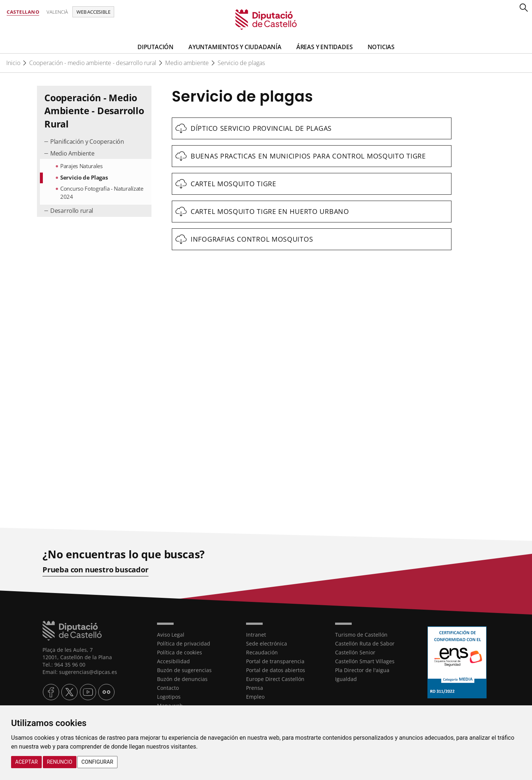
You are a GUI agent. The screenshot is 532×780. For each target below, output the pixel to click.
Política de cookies (180, 652)
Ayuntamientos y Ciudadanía (235, 47)
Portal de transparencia (275, 661)
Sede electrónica (267, 643)
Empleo (255, 697)
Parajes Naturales (81, 166)
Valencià (57, 12)
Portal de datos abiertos (276, 670)
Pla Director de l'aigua (362, 670)
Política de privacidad (184, 643)
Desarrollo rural (72, 211)
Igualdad (346, 679)
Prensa (255, 688)
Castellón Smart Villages (365, 661)
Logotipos (169, 697)
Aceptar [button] (26, 762)
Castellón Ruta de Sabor (365, 643)
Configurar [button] (97, 762)
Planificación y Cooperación (87, 142)
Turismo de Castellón (361, 635)
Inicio (13, 63)
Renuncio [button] (60, 762)
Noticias (381, 47)
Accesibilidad (173, 661)
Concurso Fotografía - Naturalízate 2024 (102, 192)
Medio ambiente (187, 63)
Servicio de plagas (241, 63)
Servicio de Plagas (84, 177)
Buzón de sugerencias (184, 670)
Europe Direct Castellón (275, 679)
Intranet (256, 635)
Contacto (168, 688)
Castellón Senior (355, 652)
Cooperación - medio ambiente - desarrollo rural (93, 63)
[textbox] (312, 128)
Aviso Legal (171, 635)
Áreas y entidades (325, 47)
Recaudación (262, 652)
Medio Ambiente (72, 153)
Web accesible (93, 12)
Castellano (23, 12)
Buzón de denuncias (182, 679)
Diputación (156, 47)
